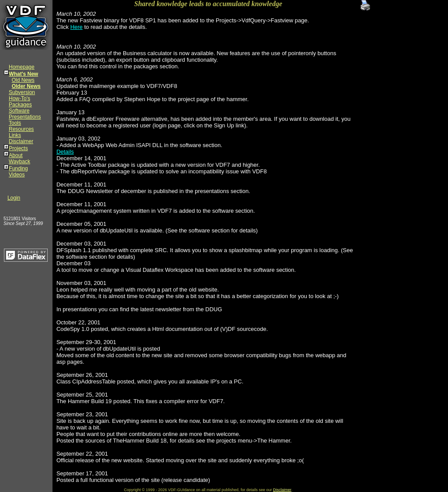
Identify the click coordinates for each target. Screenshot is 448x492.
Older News (26, 86)
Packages (20, 105)
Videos (17, 175)
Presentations (25, 117)
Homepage (22, 67)
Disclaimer (21, 141)
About (16, 155)
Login (14, 198)
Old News (23, 80)
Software (19, 111)
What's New (23, 74)
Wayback (19, 162)
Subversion (22, 92)
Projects (18, 148)
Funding (18, 169)
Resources (21, 129)
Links (15, 135)
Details (65, 152)
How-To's (19, 98)
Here (77, 27)
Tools (15, 123)
